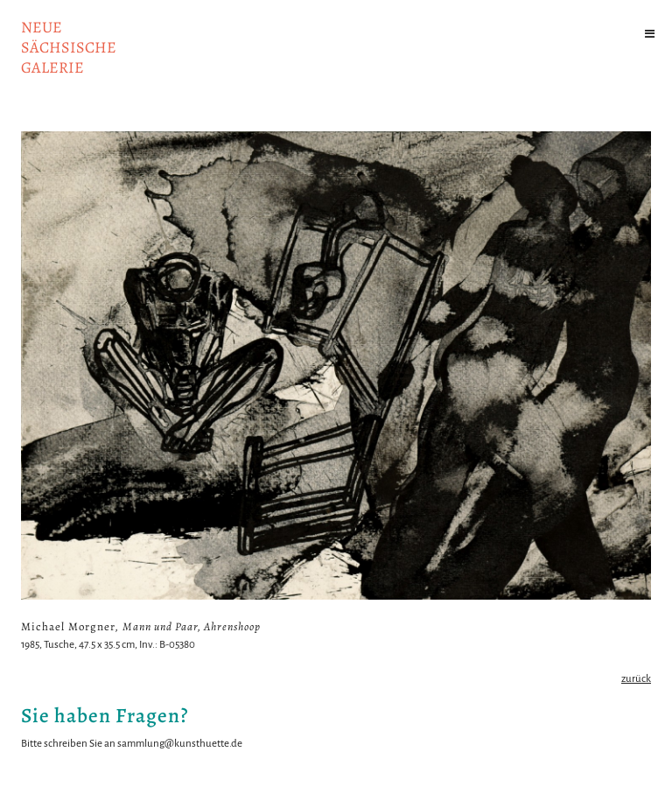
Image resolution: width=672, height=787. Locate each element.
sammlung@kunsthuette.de (180, 744)
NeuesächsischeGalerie (69, 47)
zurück (636, 679)
